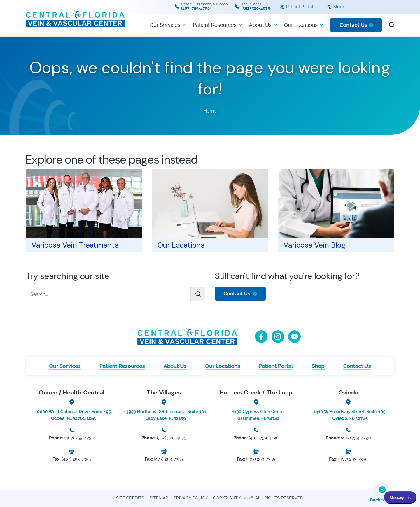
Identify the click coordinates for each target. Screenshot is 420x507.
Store (336, 7)
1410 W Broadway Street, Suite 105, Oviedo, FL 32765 (350, 415)
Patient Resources (215, 25)
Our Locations (301, 25)
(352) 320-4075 (256, 8)
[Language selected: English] (386, 7)
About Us (260, 25)
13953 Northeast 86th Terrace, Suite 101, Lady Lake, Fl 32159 (166, 415)
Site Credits (130, 498)
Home (210, 111)
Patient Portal (296, 7)
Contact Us (353, 25)
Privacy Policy (190, 498)
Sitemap (159, 498)
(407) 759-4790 (196, 8)
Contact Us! (239, 294)
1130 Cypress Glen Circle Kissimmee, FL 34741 (258, 415)
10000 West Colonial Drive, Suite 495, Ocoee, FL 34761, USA (73, 415)
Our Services (165, 25)
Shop (318, 366)
